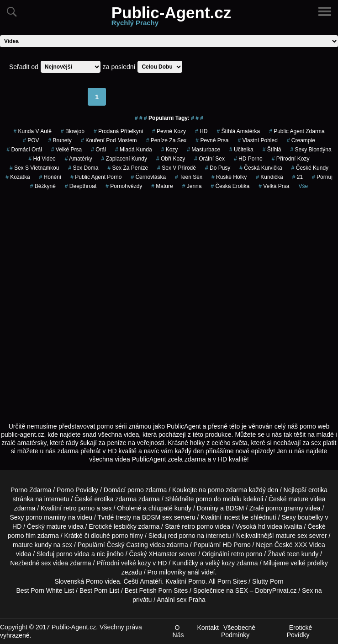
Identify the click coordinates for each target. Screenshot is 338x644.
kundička (269, 177)
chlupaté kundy (170, 508)
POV (31, 140)
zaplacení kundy (124, 159)
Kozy (170, 150)
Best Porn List (99, 590)
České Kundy (310, 168)
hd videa (270, 526)
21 (298, 177)
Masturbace (203, 150)
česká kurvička (261, 168)
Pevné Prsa (212, 140)
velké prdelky (309, 563)
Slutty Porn (268, 581)
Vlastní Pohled (257, 140)
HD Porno (248, 159)
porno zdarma (227, 490)
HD (201, 131)
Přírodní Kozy (291, 159)
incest (232, 517)
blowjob (73, 131)
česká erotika (230, 186)
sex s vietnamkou (34, 168)
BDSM (235, 508)
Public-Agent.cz (172, 18)
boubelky (311, 517)
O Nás (178, 631)
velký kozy (220, 563)
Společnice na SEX (221, 590)
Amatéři (151, 581)
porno (136, 490)
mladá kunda (134, 150)
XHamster (163, 554)
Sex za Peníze (128, 168)
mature (298, 499)
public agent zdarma (297, 131)
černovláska (148, 177)
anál (193, 572)
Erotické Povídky (300, 631)
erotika (318, 490)
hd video (42, 159)
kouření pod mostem (109, 140)
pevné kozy (169, 131)
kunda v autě (32, 131)
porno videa (73, 554)
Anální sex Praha (181, 600)
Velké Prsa (66, 150)
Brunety (60, 140)
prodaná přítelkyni (118, 131)
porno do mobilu (218, 499)
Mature (162, 186)
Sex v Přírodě (177, 168)
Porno (94, 581)
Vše (304, 186)
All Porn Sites (227, 581)
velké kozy (136, 563)
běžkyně (43, 186)
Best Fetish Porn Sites (156, 590)
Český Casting (127, 545)
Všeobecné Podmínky (238, 631)
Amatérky (79, 159)
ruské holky (229, 177)
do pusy (218, 168)
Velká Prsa (274, 186)
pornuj (322, 177)
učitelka (241, 150)
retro (238, 554)
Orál (98, 150)
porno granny (285, 508)
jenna (192, 186)
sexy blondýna (311, 150)
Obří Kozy (171, 159)
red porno (182, 536)
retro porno (79, 508)
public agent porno (96, 177)
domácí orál (24, 150)
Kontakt (208, 628)
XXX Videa (309, 545)
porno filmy (127, 536)
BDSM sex (157, 517)
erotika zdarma (116, 499)
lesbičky (125, 526)
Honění (50, 177)
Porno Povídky (77, 490)
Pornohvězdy (124, 186)
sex (46, 563)
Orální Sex (209, 159)
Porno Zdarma (31, 490)
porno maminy (46, 517)
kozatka (18, 177)
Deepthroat (81, 186)
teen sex (189, 177)
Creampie (301, 140)
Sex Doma (83, 168)
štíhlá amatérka (238, 131)
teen (293, 554)
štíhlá (272, 150)
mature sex (291, 536)
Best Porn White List (45, 590)
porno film (22, 536)
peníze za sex (166, 140)
